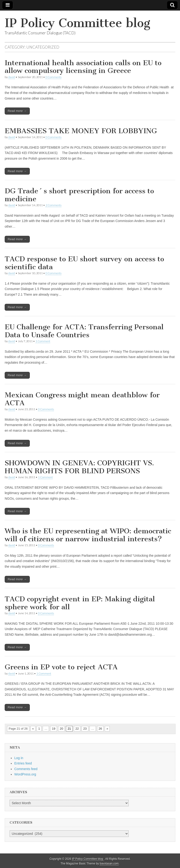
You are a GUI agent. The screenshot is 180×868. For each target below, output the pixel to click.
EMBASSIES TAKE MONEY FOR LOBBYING (81, 131)
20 (61, 729)
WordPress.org (25, 774)
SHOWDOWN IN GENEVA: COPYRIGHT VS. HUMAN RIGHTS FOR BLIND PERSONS (79, 467)
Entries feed (23, 763)
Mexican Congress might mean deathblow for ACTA (82, 399)
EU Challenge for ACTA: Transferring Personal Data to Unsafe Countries (84, 331)
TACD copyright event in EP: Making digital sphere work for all (80, 603)
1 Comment (43, 341)
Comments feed (26, 769)
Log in (19, 758)
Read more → (17, 111)
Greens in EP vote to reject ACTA (61, 667)
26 (100, 729)
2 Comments (53, 205)
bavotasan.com (109, 864)
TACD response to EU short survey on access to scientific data (84, 263)
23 (85, 729)
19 (53, 729)
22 (77, 729)
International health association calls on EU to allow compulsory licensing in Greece (83, 67)
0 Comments (53, 77)
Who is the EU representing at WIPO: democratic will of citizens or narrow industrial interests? (88, 535)
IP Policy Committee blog (77, 23)
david (12, 77)
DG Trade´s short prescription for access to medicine (79, 195)
